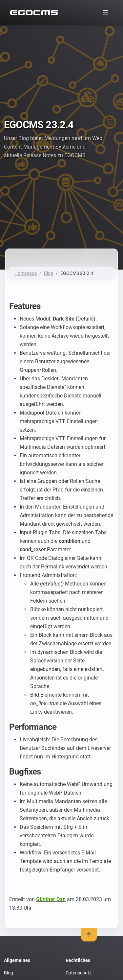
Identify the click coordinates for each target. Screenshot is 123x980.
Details (85, 319)
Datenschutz (79, 973)
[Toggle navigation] (105, 12)
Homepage (26, 273)
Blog (49, 273)
